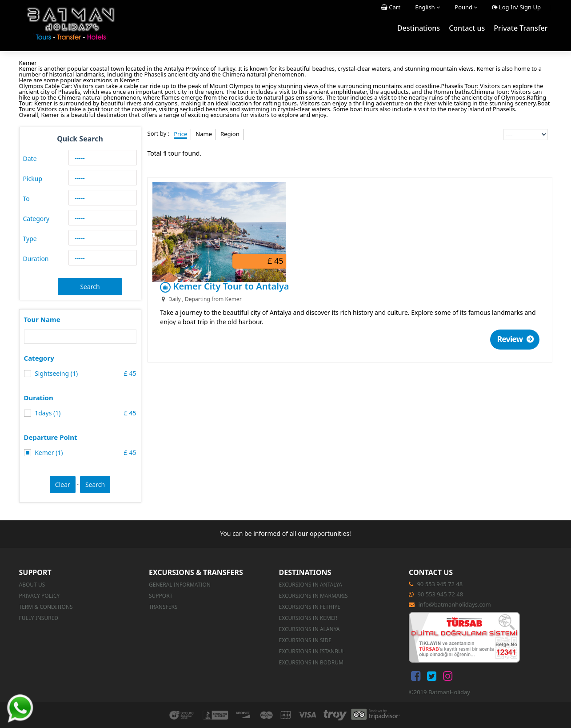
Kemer (40, 452)
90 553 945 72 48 (440, 584)
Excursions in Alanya (309, 629)
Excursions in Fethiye (309, 607)
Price (180, 134)
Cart (391, 7)
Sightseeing (47, 373)
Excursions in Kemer (308, 618)
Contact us (467, 28)
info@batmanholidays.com (454, 604)
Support (35, 572)
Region (230, 134)
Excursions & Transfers (196, 572)
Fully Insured (39, 618)
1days (39, 413)
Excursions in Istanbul (312, 651)
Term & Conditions (46, 607)
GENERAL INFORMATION (180, 585)
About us (32, 585)
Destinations (419, 28)
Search (90, 287)
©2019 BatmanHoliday (439, 692)
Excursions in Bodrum (311, 662)
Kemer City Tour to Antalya (350, 184)
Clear (63, 485)
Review (518, 237)
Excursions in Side (305, 640)
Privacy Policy (40, 596)
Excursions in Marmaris (313, 596)
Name (204, 134)
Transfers (163, 607)
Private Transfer (521, 28)
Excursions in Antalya (310, 585)
